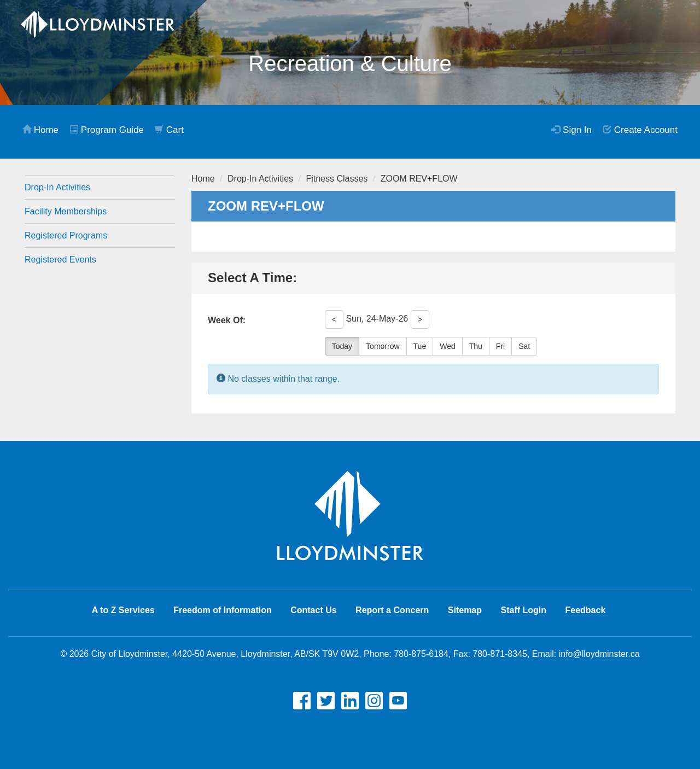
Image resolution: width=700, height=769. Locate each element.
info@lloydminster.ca (599, 654)
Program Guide (107, 130)
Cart (169, 130)
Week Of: (227, 320)
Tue (420, 346)
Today (342, 346)
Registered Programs (66, 235)
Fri (500, 346)
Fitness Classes (337, 179)
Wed (448, 346)
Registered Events (60, 260)
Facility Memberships (66, 211)
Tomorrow (383, 346)
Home (40, 130)
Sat (524, 346)
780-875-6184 (421, 654)
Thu (476, 346)
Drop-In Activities (57, 187)
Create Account (640, 130)
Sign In (571, 130)
